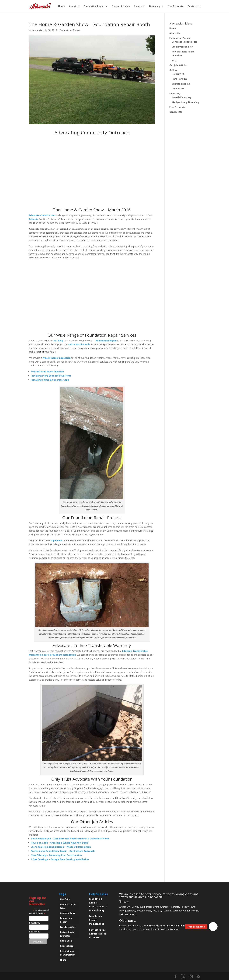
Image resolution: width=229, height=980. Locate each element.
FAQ (174, 60)
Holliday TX (178, 74)
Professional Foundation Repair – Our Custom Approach (63, 851)
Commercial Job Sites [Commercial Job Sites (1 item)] (68, 906)
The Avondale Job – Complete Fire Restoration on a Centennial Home (70, 839)
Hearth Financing (182, 97)
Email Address (37, 914)
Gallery (138, 7)
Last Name (35, 932)
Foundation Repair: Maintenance (97, 920)
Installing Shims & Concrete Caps (50, 380)
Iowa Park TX (179, 79)
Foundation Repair (94, 7)
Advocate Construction (42, 215)
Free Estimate (175, 7)
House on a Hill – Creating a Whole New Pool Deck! (60, 843)
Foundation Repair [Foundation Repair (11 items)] (66, 920)
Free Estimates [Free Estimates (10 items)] (68, 927)
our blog (58, 341)
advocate (37, 30)
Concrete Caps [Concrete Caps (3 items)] (68, 913)
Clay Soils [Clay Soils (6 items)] (65, 899)
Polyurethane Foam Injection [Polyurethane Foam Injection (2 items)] (68, 953)
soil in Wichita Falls (79, 344)
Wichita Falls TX (181, 84)
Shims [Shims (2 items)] (63, 960)
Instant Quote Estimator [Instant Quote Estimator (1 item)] (67, 934)
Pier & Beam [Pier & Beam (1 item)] (66, 941)
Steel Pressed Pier (182, 47)
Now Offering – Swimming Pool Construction (56, 855)
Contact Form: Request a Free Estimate (98, 934)
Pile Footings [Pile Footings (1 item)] (67, 946)
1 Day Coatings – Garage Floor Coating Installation (60, 859)
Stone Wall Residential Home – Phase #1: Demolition (61, 847)
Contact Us (194, 7)
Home (62, 7)
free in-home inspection (57, 358)
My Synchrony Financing (185, 102)
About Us (74, 7)
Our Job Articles (121, 7)
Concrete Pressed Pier (184, 42)
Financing (155, 7)
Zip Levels (57, 540)
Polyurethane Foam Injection (47, 372)
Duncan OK (178, 88)
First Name (35, 923)
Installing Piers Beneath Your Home (51, 376)
